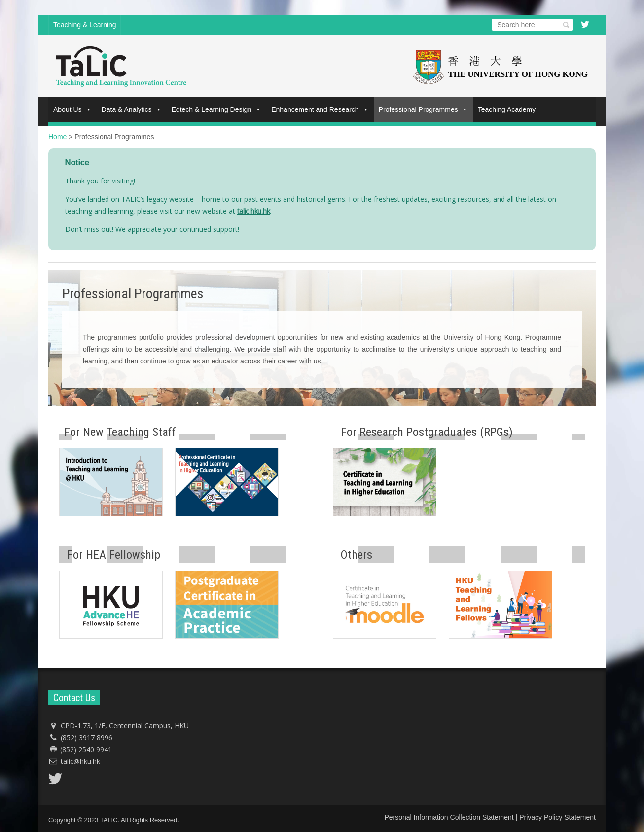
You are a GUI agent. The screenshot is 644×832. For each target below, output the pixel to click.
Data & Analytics (132, 109)
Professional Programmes (423, 109)
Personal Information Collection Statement (449, 817)
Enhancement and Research (320, 109)
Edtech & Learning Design (217, 109)
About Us (72, 109)
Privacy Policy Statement (557, 817)
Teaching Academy (507, 109)
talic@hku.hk (80, 761)
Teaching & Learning (85, 25)
